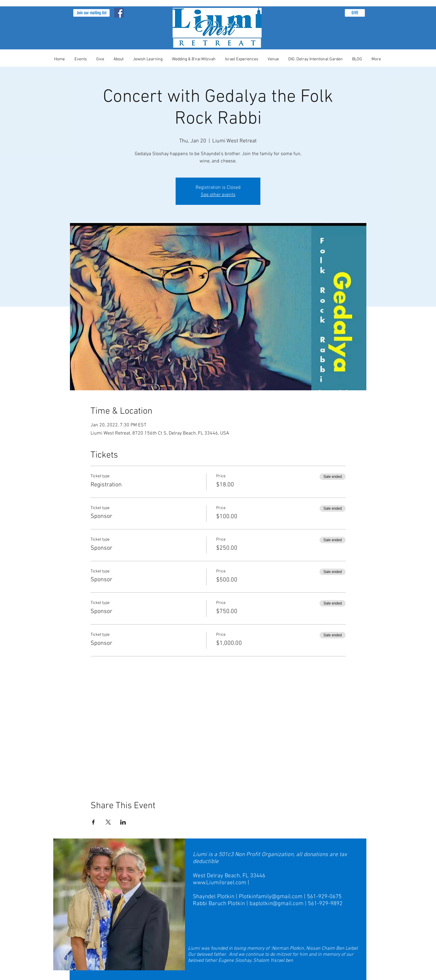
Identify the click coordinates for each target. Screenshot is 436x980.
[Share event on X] (108, 822)
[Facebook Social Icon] (119, 13)
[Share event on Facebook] (93, 822)
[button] (91, 13)
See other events (218, 195)
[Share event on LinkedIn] (123, 822)
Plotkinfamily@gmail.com (271, 897)
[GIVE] (355, 13)
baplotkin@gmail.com (276, 904)
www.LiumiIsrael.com (220, 883)
